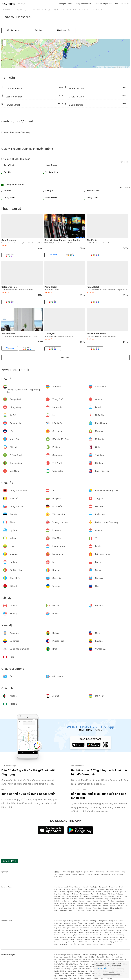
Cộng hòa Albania (72, 896)
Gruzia (121, 887)
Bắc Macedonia (83, 903)
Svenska (120, 874)
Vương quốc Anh (116, 899)
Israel (74, 889)
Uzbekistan (120, 894)
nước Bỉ (104, 896)
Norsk (114, 874)
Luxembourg (120, 901)
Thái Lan (75, 894)
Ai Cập (96, 910)
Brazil (56, 910)
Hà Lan (93, 903)
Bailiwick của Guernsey (62, 901)
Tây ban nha (90, 899)
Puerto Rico (97, 908)
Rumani (122, 903)
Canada (106, 906)
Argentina (68, 908)
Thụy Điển (64, 906)
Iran (85, 889)
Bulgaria (111, 896)
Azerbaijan (94, 887)
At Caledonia (8, 334)
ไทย (91, 872)
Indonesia (67, 889)
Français (75, 874)
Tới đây (38, 30)
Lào (56, 892)
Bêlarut (87, 906)
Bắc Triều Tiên (59, 896)
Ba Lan (105, 903)
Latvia (56, 903)
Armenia (86, 887)
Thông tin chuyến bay (103, 4)
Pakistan (115, 892)
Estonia (82, 899)
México (113, 906)
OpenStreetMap (109, 67)
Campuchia (101, 889)
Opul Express (9, 240)
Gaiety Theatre (16, 17)
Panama (120, 906)
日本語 (57, 872)
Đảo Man (103, 901)
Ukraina (94, 906)
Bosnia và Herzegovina (92, 896)
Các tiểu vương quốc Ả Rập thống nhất (68, 887)
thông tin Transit (66, 4)
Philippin (107, 892)
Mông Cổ (78, 892)
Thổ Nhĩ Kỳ (95, 894)
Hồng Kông (58, 889)
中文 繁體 (71, 872)
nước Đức (65, 899)
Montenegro (72, 903)
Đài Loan (103, 894)
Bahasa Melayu (100, 872)
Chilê (81, 908)
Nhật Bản (92, 889)
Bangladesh (103, 887)
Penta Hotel (51, 287)
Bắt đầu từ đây (13, 30)
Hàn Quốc (110, 889)
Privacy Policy (102, 968)
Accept (112, 973)
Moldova (63, 903)
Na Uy (99, 903)
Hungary (82, 901)
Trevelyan (50, 334)
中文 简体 (79, 872)
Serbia (57, 906)
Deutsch (82, 874)
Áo (81, 896)
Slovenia (72, 906)
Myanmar (70, 892)
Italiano (97, 874)
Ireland (96, 901)
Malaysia (99, 892)
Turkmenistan (84, 894)
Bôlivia (75, 908)
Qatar (122, 892)
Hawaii (60, 908)
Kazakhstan (119, 889)
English (63, 872)
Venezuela (64, 910)
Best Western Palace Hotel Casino (62, 240)
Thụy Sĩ (119, 896)
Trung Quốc (113, 887)
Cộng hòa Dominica (117, 908)
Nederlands (58, 877)
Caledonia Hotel (10, 287)
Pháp (107, 899)
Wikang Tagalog (64, 874)
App (116, 4)
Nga (100, 906)
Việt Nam (111, 894)
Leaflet (99, 67)
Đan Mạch (74, 899)
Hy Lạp (75, 901)
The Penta (92, 240)
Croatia (89, 901)
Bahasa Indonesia (113, 872)
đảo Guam (81, 910)
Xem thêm (125, 162)
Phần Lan (100, 899)
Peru (71, 910)
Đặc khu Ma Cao (89, 892)
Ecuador (105, 908)
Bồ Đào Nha (114, 903)
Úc (75, 910)
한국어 (86, 872)
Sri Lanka (62, 892)
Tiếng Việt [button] (125, 4)
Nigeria (110, 910)
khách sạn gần (64, 30)
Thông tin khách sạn (83, 4)
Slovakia (80, 906)
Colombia (88, 908)
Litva (112, 901)
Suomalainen (105, 874)
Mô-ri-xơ (102, 910)
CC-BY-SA (126, 67)
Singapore (67, 894)
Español (89, 874)
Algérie (89, 910)
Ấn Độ (80, 889)
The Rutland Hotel (96, 334)
